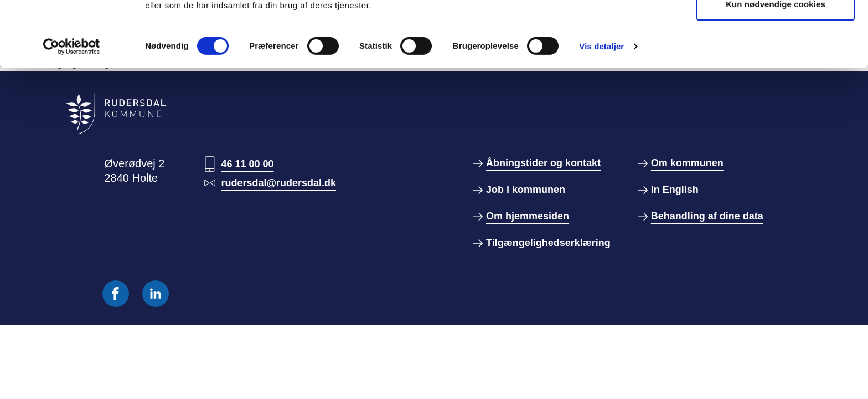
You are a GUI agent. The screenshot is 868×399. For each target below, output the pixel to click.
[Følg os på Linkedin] (156, 294)
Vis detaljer (601, 108)
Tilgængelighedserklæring (548, 243)
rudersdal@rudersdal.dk (278, 183)
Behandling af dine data (707, 216)
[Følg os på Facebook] (116, 294)
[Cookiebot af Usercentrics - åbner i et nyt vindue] (72, 108)
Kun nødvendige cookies (776, 66)
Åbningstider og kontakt (543, 163)
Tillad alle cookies (776, 29)
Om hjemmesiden (528, 216)
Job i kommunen (526, 190)
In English (675, 190)
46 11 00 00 (247, 164)
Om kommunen (687, 163)
